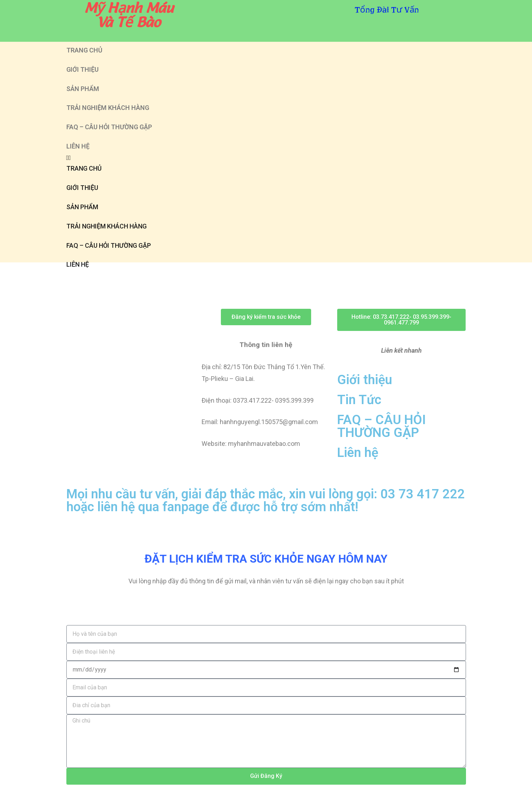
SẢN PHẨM (83, 89)
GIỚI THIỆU (82, 69)
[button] (266, 158)
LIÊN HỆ (78, 146)
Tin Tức (359, 400)
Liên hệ (358, 453)
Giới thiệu (365, 380)
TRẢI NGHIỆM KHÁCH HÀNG (108, 108)
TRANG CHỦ (84, 50)
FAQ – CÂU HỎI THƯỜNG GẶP (109, 127)
